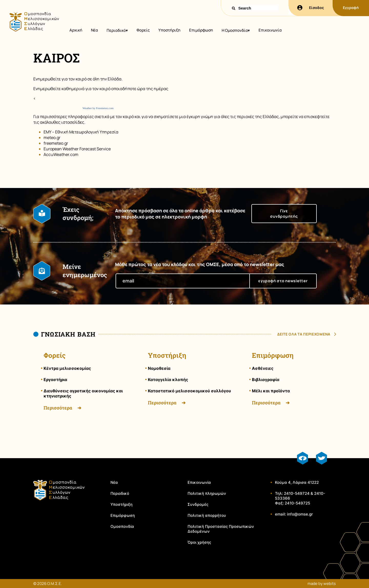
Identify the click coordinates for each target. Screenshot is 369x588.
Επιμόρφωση (201, 30)
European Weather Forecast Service (77, 149)
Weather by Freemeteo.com (98, 108)
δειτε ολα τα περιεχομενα (304, 334)
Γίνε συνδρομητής (284, 214)
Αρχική (76, 30)
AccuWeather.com (61, 154)
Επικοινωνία (270, 30)
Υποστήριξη (169, 30)
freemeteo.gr (56, 143)
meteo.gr (52, 138)
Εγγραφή (351, 8)
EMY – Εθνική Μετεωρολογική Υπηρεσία (81, 132)
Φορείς (143, 30)
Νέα (94, 30)
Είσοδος (311, 8)
